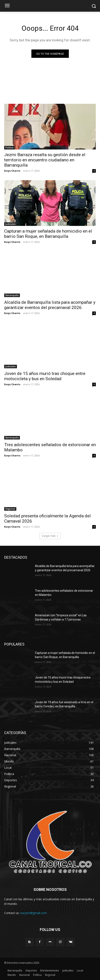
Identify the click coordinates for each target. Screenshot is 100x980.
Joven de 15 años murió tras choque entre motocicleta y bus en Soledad (45, 376)
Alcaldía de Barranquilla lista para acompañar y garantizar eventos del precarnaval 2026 (50, 305)
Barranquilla (12, 295)
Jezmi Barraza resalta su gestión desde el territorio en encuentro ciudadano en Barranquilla (45, 160)
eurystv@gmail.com (34, 913)
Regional (10, 509)
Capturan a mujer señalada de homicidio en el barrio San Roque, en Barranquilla (48, 234)
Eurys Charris (12, 171)
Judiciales (11, 224)
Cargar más (50, 536)
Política (9, 148)
